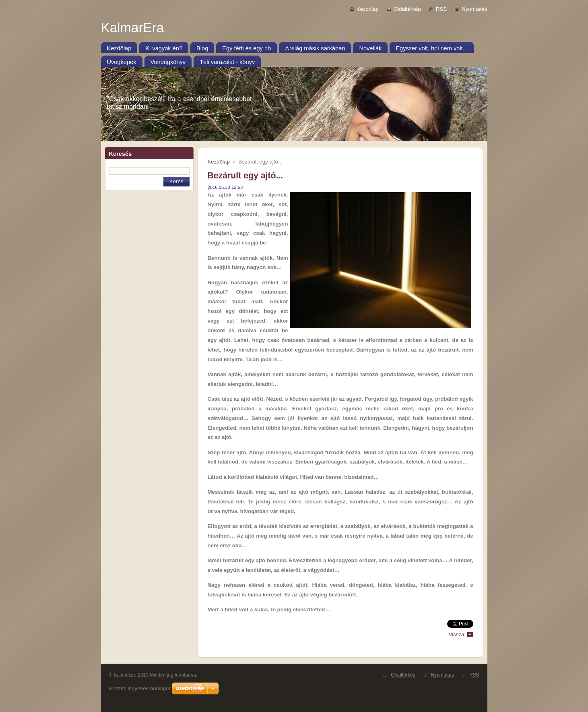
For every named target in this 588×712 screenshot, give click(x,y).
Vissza (457, 634)
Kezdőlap (368, 9)
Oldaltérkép (407, 9)
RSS (441, 9)
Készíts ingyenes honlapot (140, 688)
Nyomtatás (474, 9)
